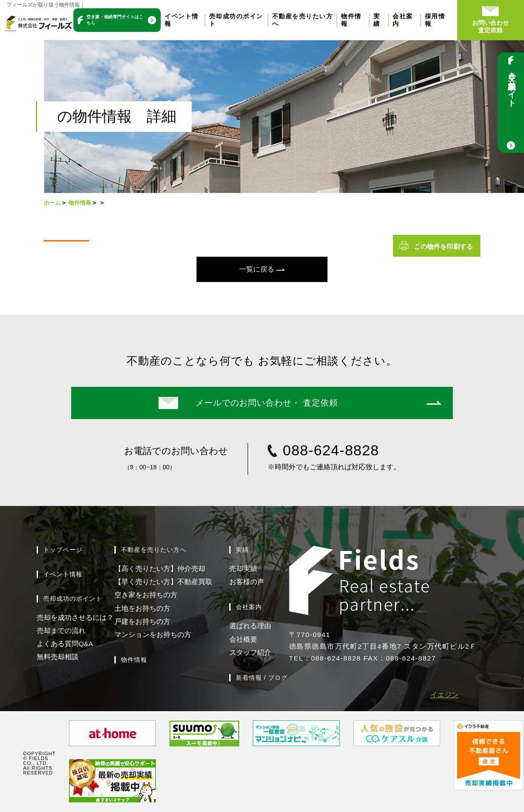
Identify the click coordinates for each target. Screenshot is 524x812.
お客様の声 (247, 582)
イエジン (445, 695)
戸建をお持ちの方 (142, 621)
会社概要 (243, 639)
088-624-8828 (331, 450)
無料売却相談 (58, 657)
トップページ (63, 550)
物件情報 (80, 203)
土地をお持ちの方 (142, 608)
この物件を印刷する (443, 246)
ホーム (52, 203)
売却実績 (243, 569)
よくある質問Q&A (65, 644)
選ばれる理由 (250, 626)
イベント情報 (63, 574)
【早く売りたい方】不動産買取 (163, 582)
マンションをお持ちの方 (153, 635)
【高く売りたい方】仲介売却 (160, 569)
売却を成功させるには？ (75, 618)
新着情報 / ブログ (262, 678)
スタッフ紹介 (250, 652)
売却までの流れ (61, 631)
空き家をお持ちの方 (146, 595)
